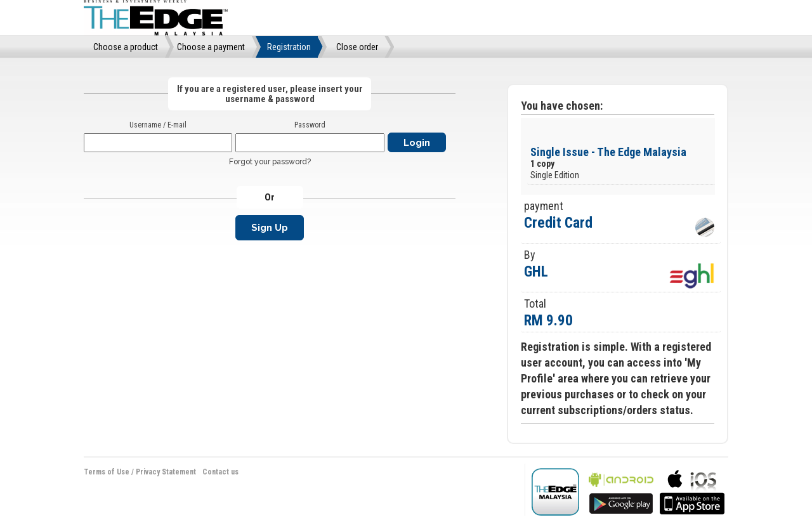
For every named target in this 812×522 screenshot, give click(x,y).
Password (310, 125)
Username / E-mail (158, 125)
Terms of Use (107, 472)
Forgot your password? (270, 162)
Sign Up (270, 228)
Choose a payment (211, 47)
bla (621, 491)
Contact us (220, 472)
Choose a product (126, 47)
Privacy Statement (166, 472)
